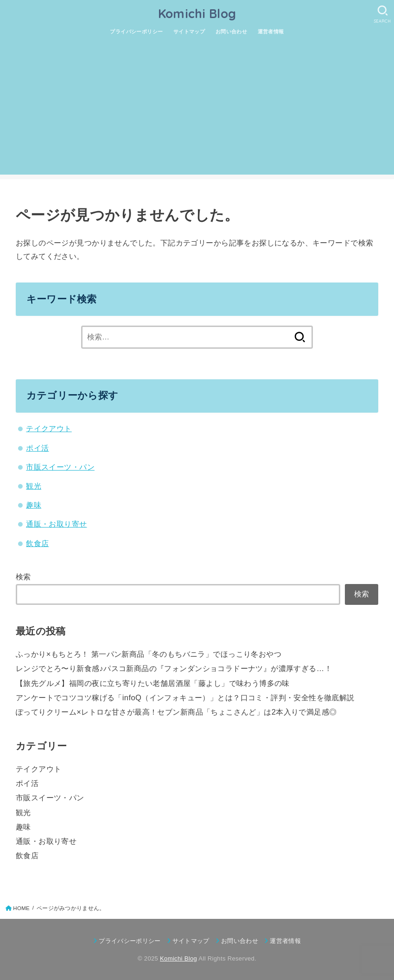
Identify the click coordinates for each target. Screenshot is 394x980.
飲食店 (37, 543)
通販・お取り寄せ (56, 524)
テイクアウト (49, 428)
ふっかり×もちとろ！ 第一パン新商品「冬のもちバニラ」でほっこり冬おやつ (149, 654)
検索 (23, 577)
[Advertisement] (197, 110)
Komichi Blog (197, 13)
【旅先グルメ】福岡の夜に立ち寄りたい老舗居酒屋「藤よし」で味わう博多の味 (153, 683)
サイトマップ (189, 31)
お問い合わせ (231, 31)
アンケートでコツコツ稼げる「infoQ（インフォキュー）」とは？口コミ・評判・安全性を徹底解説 (185, 697)
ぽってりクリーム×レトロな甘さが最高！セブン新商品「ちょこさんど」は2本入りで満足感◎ (176, 712)
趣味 (34, 505)
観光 (34, 486)
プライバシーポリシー (136, 31)
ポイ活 (37, 448)
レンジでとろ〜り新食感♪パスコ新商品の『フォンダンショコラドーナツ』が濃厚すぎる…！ (174, 668)
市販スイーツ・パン (60, 467)
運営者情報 (271, 31)
